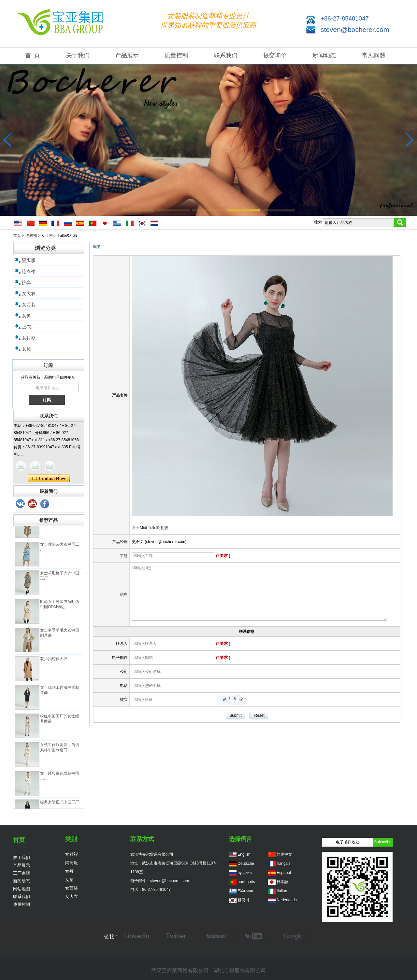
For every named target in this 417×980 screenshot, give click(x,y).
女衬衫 (29, 338)
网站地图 (22, 889)
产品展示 (127, 55)
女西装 (29, 305)
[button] (138, 210)
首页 (17, 236)
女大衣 (29, 293)
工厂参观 (22, 873)
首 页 (33, 55)
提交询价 (275, 55)
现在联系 (49, 479)
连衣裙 (31, 236)
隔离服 (29, 260)
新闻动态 (324, 55)
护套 (26, 282)
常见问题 (374, 55)
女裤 (26, 316)
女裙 (26, 349)
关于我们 (78, 55)
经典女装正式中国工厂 (60, 804)
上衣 (26, 327)
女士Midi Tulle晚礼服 (150, 528)
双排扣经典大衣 (54, 661)
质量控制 (176, 55)
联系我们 (226, 55)
